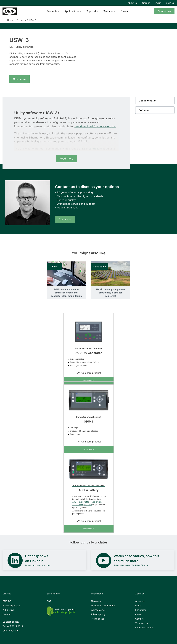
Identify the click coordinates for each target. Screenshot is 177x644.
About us (133, 3)
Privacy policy (98, 614)
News (138, 605)
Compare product (89, 373)
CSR (49, 601)
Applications (72, 11)
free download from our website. (95, 126)
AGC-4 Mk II (78, 505)
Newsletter (97, 601)
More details (88, 381)
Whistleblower (98, 610)
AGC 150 (88, 505)
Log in (158, 3)
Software (144, 110)
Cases (124, 11)
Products (52, 11)
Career (146, 3)
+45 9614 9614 (15, 626)
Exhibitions (141, 610)
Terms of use (98, 619)
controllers (95, 149)
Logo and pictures (145, 627)
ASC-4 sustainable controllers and (87, 502)
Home (10, 20)
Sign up (170, 3)
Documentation (148, 101)
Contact (139, 619)
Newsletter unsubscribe (103, 605)
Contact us (164, 11)
